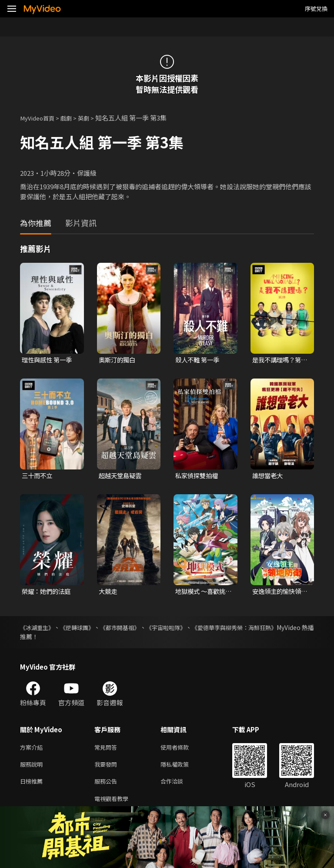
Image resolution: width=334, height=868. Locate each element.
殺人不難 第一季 (199, 360)
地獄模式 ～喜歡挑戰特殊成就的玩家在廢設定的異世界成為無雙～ (202, 593)
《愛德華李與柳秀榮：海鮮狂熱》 (268, 629)
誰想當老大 (269, 477)
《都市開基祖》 (137, 629)
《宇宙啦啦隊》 (190, 629)
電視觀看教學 (114, 804)
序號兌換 (316, 8)
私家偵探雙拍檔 (198, 477)
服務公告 (107, 786)
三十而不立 (38, 477)
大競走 (109, 593)
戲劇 (72, 118)
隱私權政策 (182, 768)
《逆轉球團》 (86, 629)
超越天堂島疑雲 (122, 477)
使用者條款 (182, 749)
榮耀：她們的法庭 (48, 593)
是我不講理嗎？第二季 (278, 360)
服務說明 (33, 768)
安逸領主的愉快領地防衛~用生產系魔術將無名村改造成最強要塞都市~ (280, 593)
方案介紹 (33, 749)
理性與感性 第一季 (48, 360)
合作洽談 (179, 786)
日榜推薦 (33, 786)
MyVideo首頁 (40, 118)
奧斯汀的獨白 (118, 360)
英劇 (91, 118)
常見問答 (107, 749)
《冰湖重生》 (38, 629)
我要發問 (107, 768)
